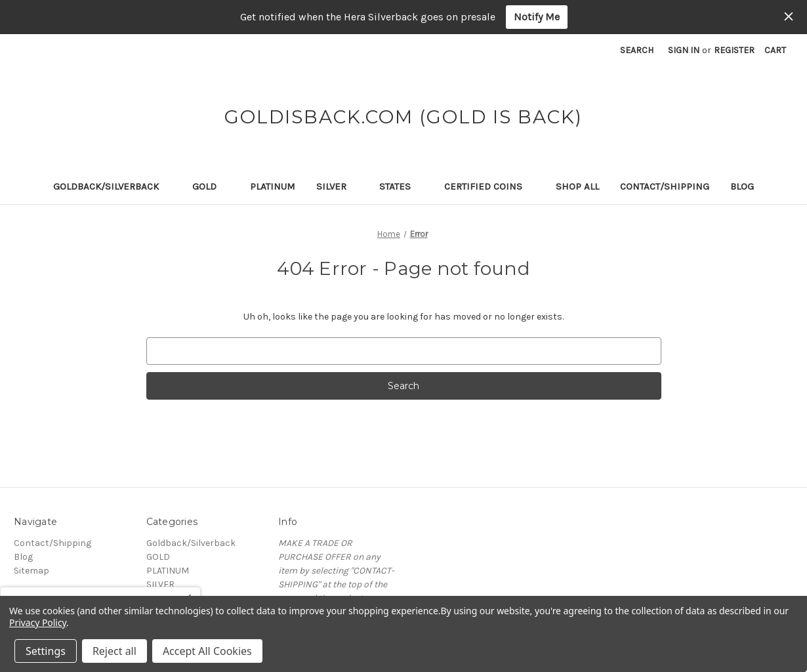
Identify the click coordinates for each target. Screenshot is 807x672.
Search (637, 50)
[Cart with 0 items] (775, 50)
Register (734, 50)
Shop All (577, 186)
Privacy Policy (38, 622)
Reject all (114, 651)
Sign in (684, 50)
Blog (742, 186)
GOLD (211, 186)
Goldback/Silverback (112, 186)
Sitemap (31, 571)
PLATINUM (273, 186)
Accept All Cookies (207, 651)
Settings (46, 651)
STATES (401, 186)
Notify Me (537, 17)
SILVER (338, 186)
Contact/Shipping (665, 186)
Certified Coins (489, 186)
